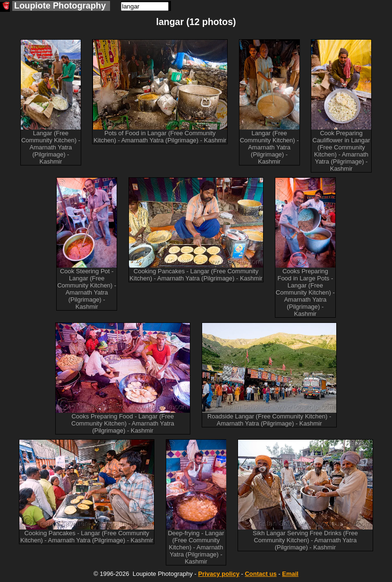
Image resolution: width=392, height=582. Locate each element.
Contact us (260, 574)
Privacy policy (218, 574)
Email (290, 574)
